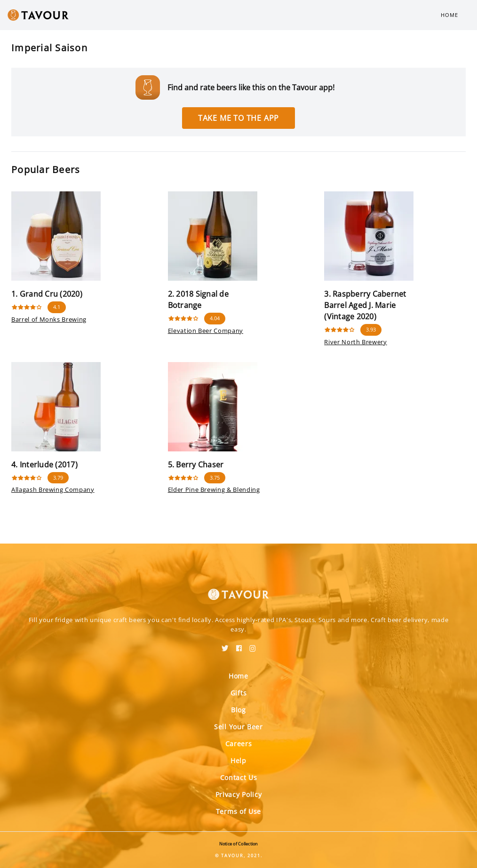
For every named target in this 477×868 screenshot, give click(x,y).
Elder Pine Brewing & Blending (214, 489)
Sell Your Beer (238, 727)
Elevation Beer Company (206, 331)
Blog (238, 710)
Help (238, 761)
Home (449, 15)
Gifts (239, 693)
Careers (239, 744)
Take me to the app (238, 118)
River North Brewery (355, 342)
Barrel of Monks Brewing (49, 319)
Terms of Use (238, 811)
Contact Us (239, 777)
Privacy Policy (239, 794)
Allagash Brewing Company (53, 489)
